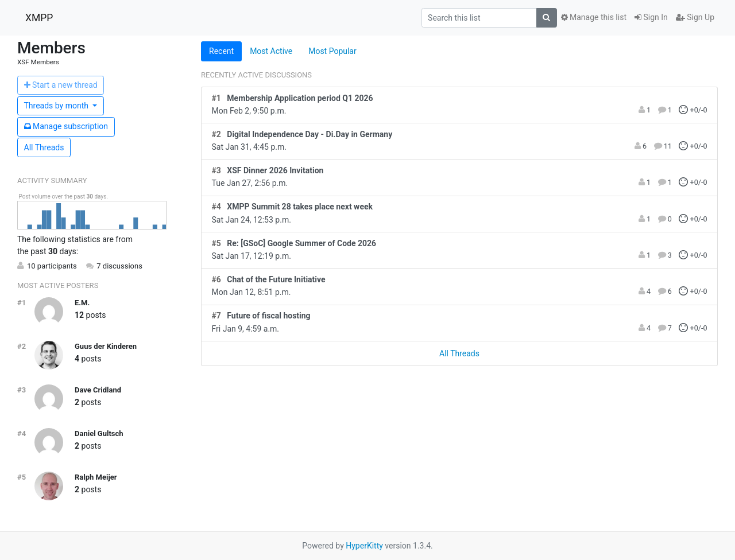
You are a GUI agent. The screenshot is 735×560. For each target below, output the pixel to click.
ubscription (66, 126)
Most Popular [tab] (332, 51)
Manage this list (594, 17)
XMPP (39, 18)
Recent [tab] (221, 51)
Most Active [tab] (271, 51)
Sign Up (695, 17)
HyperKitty (364, 546)
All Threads (44, 147)
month (57, 106)
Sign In (651, 17)
